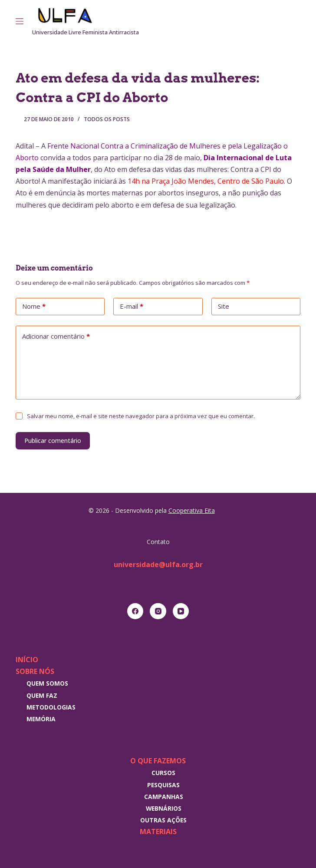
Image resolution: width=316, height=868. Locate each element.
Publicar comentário (53, 441)
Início (27, 660)
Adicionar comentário (56, 337)
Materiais (158, 832)
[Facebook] (135, 611)
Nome (34, 307)
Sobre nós (35, 671)
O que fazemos (158, 761)
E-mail (132, 307)
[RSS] (297, 21)
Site (224, 306)
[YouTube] (181, 611)
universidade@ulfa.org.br (158, 564)
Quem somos (47, 683)
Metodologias (51, 707)
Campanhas (164, 797)
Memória (41, 719)
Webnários (164, 808)
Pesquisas (163, 785)
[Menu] (20, 21)
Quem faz (42, 695)
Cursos (163, 773)
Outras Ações (163, 820)
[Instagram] (285, 21)
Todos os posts (107, 119)
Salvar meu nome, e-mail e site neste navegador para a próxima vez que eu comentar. (141, 416)
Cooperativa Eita (192, 510)
